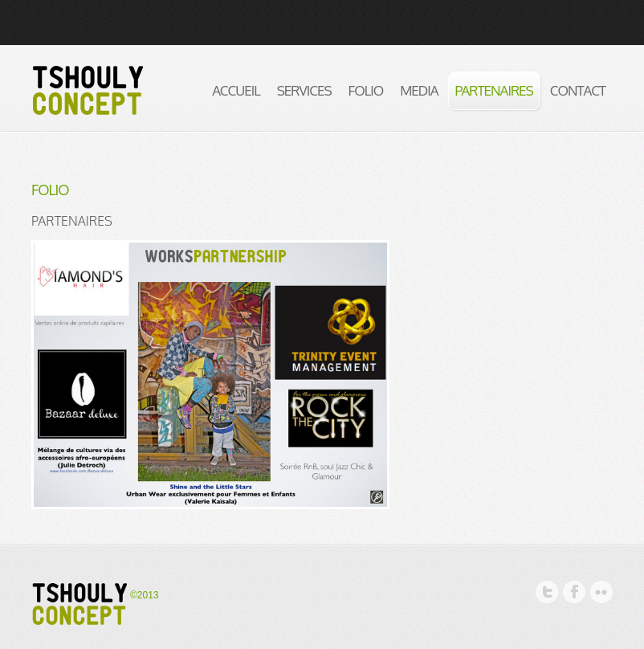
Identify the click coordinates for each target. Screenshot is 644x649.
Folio (366, 90)
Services (304, 90)
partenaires (494, 90)
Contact (578, 90)
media (419, 90)
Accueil (236, 90)
